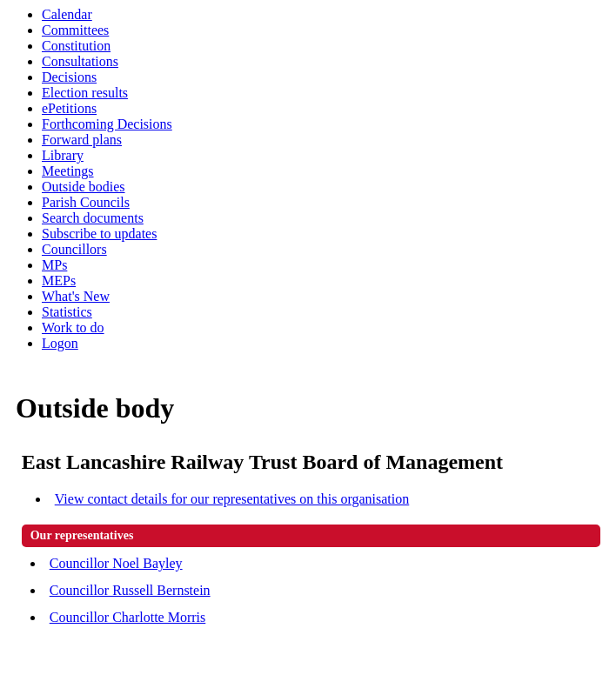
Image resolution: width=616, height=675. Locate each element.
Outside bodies (84, 187)
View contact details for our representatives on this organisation (232, 499)
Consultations (80, 61)
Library (63, 155)
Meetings (68, 171)
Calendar (67, 14)
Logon (60, 343)
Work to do (73, 327)
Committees (75, 30)
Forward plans (82, 140)
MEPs (59, 281)
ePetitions (69, 108)
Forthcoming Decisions (107, 124)
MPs (54, 265)
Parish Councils (86, 202)
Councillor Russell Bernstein (130, 590)
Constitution (76, 46)
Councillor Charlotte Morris (128, 617)
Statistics (67, 312)
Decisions (69, 77)
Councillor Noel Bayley (116, 563)
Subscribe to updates (99, 234)
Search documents (93, 218)
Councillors (74, 249)
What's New (76, 296)
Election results (85, 93)
